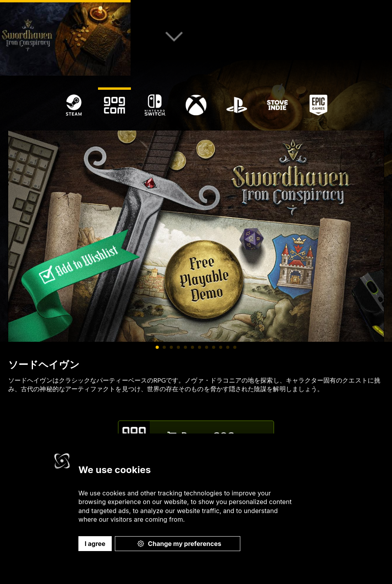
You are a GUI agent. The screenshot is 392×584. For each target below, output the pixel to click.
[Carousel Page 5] (185, 347)
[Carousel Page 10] (221, 347)
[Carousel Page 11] (228, 347)
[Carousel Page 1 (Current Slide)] (157, 347)
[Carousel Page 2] (164, 347)
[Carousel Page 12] (235, 347)
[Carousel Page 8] (207, 347)
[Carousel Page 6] (192, 347)
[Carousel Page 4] (178, 347)
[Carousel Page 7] (200, 347)
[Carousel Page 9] (214, 347)
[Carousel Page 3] (171, 347)
